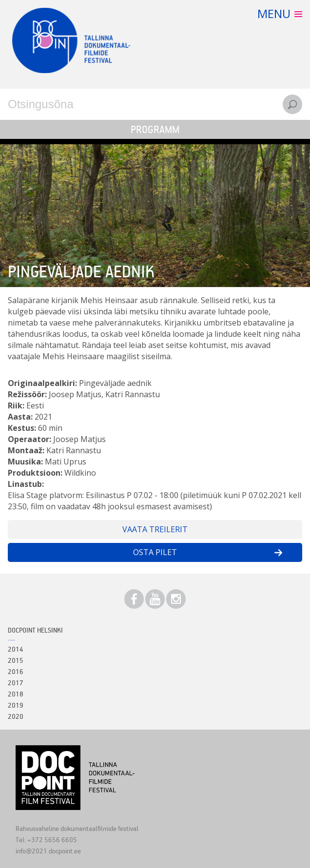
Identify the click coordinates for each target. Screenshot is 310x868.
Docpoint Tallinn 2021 (71, 40)
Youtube (155, 599)
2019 (16, 705)
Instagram (176, 599)
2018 (16, 694)
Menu (274, 13)
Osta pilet (155, 552)
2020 (16, 716)
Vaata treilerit (155, 529)
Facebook (134, 599)
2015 (16, 660)
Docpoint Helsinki (35, 630)
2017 (16, 683)
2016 (16, 671)
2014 (16, 649)
